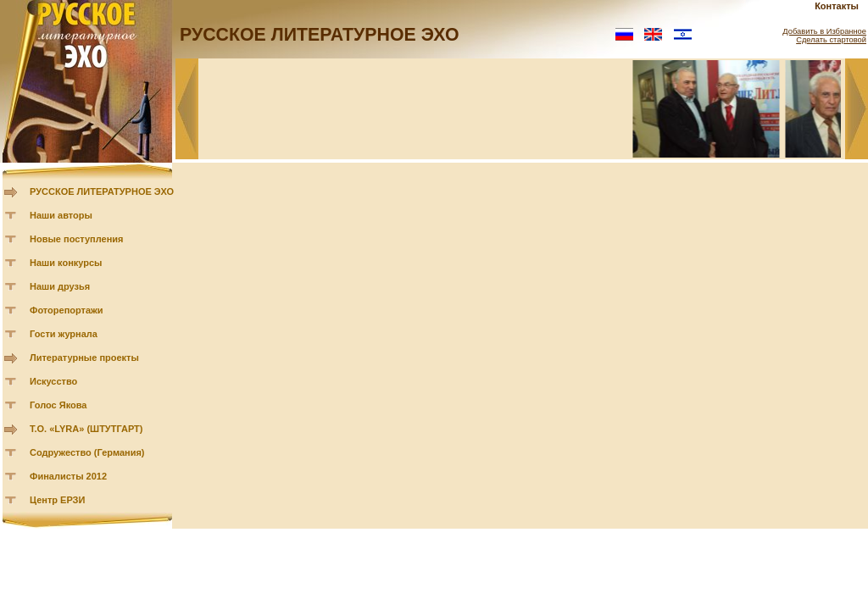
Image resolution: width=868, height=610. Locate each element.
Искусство (53, 381)
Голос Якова (58, 405)
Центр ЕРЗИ (57, 500)
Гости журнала (64, 334)
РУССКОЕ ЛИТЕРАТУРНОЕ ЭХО (102, 191)
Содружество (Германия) (87, 452)
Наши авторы (61, 215)
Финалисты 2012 (68, 476)
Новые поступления (77, 239)
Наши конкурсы (66, 263)
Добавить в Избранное (824, 31)
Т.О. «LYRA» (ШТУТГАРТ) (86, 429)
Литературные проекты (84, 358)
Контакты (837, 6)
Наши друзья (60, 286)
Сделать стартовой (831, 40)
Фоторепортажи (67, 310)
